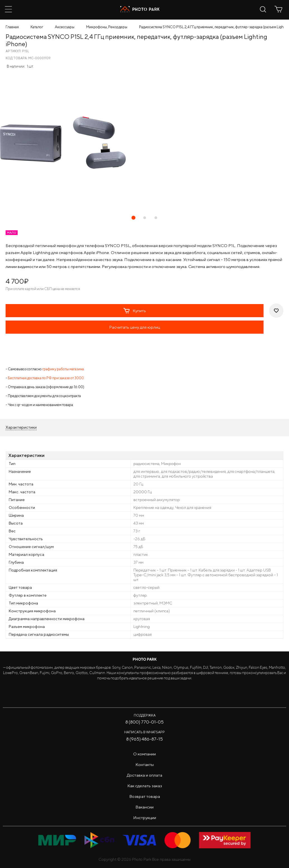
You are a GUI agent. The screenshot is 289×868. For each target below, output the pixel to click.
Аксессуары (65, 27)
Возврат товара (145, 796)
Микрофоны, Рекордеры (107, 27)
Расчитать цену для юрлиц (135, 327)
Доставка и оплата (144, 775)
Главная (12, 27)
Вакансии (144, 807)
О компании (144, 754)
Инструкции (145, 818)
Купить (135, 311)
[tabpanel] (144, 143)
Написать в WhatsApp (144, 732)
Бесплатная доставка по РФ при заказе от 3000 (46, 378)
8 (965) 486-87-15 (144, 739)
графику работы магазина (63, 369)
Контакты (145, 764)
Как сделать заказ (145, 786)
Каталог (37, 27)
